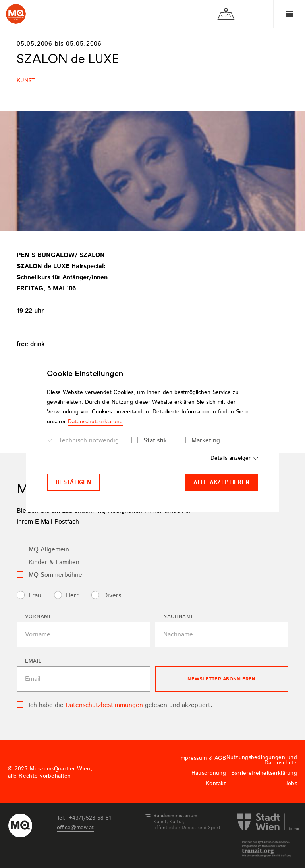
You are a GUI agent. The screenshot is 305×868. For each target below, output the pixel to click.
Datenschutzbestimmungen (104, 705)
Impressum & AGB (203, 758)
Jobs (291, 784)
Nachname (179, 617)
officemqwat (75, 828)
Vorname (39, 617)
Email (33, 661)
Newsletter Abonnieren (221, 679)
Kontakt (216, 784)
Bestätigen (73, 482)
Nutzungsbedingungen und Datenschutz (262, 760)
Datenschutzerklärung (95, 422)
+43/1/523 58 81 (90, 818)
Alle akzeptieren (221, 482)
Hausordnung (209, 773)
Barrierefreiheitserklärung (264, 773)
